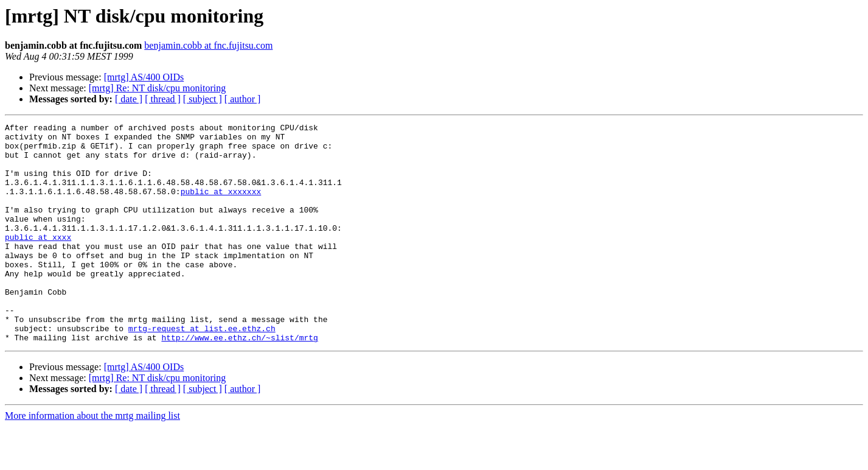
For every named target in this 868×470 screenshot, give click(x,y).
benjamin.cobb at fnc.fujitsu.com (208, 45)
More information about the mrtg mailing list (92, 459)
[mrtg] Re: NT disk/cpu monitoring (157, 88)
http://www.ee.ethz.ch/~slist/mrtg (239, 381)
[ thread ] (163, 99)
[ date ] (129, 99)
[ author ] (243, 99)
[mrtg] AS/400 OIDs (144, 77)
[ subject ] (203, 99)
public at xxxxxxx (221, 206)
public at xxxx (38, 261)
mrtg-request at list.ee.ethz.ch (202, 370)
